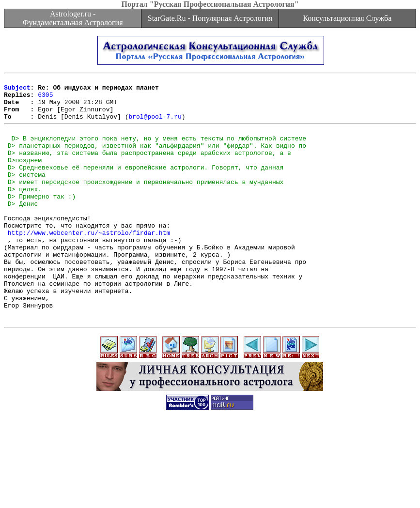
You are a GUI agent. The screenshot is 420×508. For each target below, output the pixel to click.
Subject (17, 90)
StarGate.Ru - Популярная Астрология (210, 18)
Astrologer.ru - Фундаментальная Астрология (73, 18)
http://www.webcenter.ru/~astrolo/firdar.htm (89, 263)
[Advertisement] (210, 486)
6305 (45, 99)
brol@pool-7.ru (155, 125)
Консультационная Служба (347, 18)
